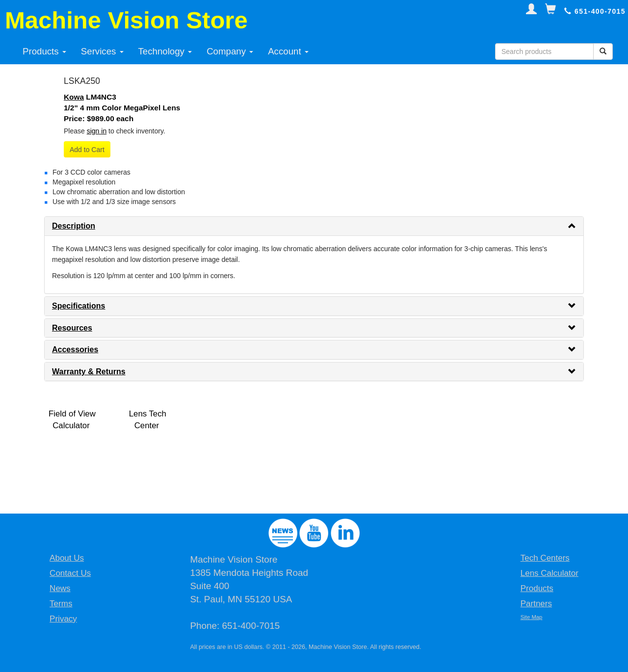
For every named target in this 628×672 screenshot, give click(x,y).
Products (44, 51)
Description (74, 226)
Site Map (532, 617)
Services (102, 51)
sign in (97, 131)
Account (288, 51)
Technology (165, 51)
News (60, 588)
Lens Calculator (549, 573)
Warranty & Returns (89, 372)
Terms (61, 604)
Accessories (75, 349)
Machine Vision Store (126, 20)
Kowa (74, 97)
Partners (536, 604)
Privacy (63, 619)
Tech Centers (545, 558)
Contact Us (70, 573)
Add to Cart (87, 150)
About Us (67, 558)
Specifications (78, 306)
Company (230, 51)
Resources (72, 328)
